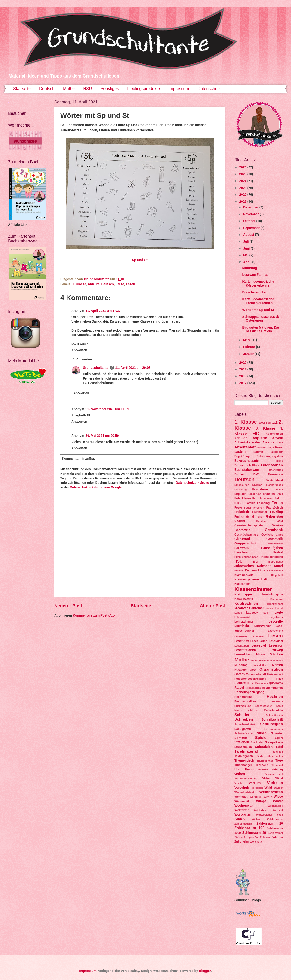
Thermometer (265, 761)
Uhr (237, 769)
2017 (243, 383)
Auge (271, 447)
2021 (243, 202)
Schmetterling (274, 715)
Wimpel (262, 801)
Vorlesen (275, 783)
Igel (256, 562)
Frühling (277, 512)
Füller (260, 517)
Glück (279, 535)
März (247, 340)
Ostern (239, 674)
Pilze (280, 679)
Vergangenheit (274, 774)
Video (266, 778)
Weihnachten (271, 792)
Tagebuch (277, 752)
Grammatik (275, 539)
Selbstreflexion (244, 733)
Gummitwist (276, 543)
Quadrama (276, 683)
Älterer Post (213, 606)
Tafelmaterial (246, 751)
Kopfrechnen (246, 603)
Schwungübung (273, 729)
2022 (243, 195)
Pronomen (262, 683)
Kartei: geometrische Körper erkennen (258, 284)
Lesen (130, 284)
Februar (250, 347)
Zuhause (265, 837)
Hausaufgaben (272, 548)
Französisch (275, 508)
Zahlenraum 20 (254, 833)
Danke (239, 474)
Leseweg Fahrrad (255, 275)
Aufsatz (262, 447)
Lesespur (276, 646)
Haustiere (241, 552)
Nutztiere (241, 670)
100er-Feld (265, 423)
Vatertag (277, 769)
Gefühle (261, 521)
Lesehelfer (241, 636)
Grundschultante (96, 368)
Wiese (278, 797)
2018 (243, 376)
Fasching (263, 503)
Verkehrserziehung (246, 778)
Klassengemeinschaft (251, 579)
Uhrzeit (249, 769)
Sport (279, 738)
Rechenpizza (253, 688)
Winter (278, 801)
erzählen (269, 494)
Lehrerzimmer (244, 622)
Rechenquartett (272, 688)
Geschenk (274, 530)
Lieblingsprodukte (144, 89)
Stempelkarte (274, 742)
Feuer (248, 508)
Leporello (276, 622)
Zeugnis (249, 837)
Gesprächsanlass (246, 535)
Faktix (279, 498)
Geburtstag (274, 516)
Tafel (279, 747)
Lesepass (242, 641)
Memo (255, 661)
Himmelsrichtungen (246, 557)
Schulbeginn (271, 724)
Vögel (279, 778)
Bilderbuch (243, 465)
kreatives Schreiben (250, 608)
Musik (279, 661)
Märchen (276, 654)
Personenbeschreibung (250, 679)
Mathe (69, 89)
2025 (243, 174)
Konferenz (277, 599)
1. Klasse (79, 284)
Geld (280, 521)
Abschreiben (274, 434)
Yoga (280, 815)
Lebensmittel (242, 617)
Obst (253, 670)
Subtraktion (264, 747)
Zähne (239, 837)
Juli (246, 242)
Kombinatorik (244, 599)
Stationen (242, 742)
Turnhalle (262, 765)
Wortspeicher (264, 815)
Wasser (278, 788)
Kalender (264, 566)
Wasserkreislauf (244, 792)
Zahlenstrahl (275, 833)
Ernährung (255, 494)
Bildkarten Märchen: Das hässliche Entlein (261, 329)
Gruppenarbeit (245, 543)
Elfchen (278, 490)
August (249, 235)
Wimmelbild (242, 801)
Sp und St (140, 260)
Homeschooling (272, 557)
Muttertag (250, 268)
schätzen (253, 710)
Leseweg (276, 650)
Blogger (205, 971)
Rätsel (239, 688)
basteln (240, 452)
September (252, 228)
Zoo (257, 837)
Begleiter (277, 452)
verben (240, 774)
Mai (246, 255)
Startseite (22, 89)
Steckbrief (257, 742)
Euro (255, 498)
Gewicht (267, 535)
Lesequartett (259, 641)
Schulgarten (243, 729)
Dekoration (275, 474)
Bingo (256, 465)
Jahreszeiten (244, 566)
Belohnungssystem (270, 456)
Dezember (251, 207)
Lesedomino (275, 631)
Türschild (277, 765)
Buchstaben (272, 465)
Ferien (277, 503)
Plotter (250, 683)
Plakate (240, 683)
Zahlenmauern (243, 824)
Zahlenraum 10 (270, 823)
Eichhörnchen (274, 485)
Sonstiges (110, 89)
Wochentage (275, 806)
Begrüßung (242, 456)
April (247, 262)
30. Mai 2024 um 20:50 (102, 436)
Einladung (241, 490)
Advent (277, 438)
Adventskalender (247, 442)
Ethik (280, 494)
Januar (249, 354)
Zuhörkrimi (242, 842)
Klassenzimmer (253, 589)
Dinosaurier (241, 485)
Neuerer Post (68, 606)
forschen (259, 508)
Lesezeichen (243, 654)
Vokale (238, 783)
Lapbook (252, 613)
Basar (279, 447)
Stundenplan (243, 747)
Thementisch (244, 761)
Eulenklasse (243, 498)
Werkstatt (241, 797)
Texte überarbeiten (270, 756)
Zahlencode (275, 819)
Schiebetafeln (274, 710)
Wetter (268, 797)
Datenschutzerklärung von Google (96, 487)
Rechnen (275, 696)
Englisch (240, 494)
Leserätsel (276, 641)
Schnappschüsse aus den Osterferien (262, 319)
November (251, 214)
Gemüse (277, 525)
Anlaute (94, 284)
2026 (243, 167)
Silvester (277, 733)
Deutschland (274, 480)
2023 (243, 188)
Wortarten (242, 810)
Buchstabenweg (247, 470)
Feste (238, 508)
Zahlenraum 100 (250, 828)
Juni (247, 249)
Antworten (79, 350)
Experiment (266, 498)
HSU (88, 89)
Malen (261, 654)
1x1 (275, 423)
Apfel (280, 443)
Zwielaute (256, 842)
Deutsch (47, 89)
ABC (256, 434)
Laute (120, 284)
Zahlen (239, 819)
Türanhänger (243, 765)
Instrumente (276, 562)
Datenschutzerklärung (192, 483)
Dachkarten (276, 470)
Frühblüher (259, 512)
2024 (243, 181)
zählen (256, 819)
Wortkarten (243, 814)
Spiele (261, 738)
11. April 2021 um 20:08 (133, 368)
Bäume (258, 452)
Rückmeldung (243, 706)
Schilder (242, 715)
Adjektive (260, 438)
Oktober (250, 221)
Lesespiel (259, 646)
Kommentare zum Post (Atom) (96, 616)
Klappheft (277, 575)
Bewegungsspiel (247, 461)
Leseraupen (242, 646)
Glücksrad (242, 539)
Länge (238, 613)
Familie (250, 503)
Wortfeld (278, 810)
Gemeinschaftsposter (249, 525)
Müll (272, 661)
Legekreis (276, 617)
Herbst (278, 552)
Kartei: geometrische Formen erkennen (258, 301)
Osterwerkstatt (256, 674)
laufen (266, 613)
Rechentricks (243, 697)
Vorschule (242, 788)
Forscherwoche (254, 292)
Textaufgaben (244, 756)
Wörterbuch (261, 810)
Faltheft (239, 503)
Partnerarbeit (275, 674)
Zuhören (277, 837)
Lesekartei (258, 636)
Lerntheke (242, 626)
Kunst (279, 608)
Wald (268, 788)
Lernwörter (263, 626)
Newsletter (260, 665)
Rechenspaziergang (249, 692)
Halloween (241, 548)
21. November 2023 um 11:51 (107, 409)
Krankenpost (275, 604)
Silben (262, 733)
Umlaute (263, 769)
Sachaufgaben (264, 706)
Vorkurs (255, 783)
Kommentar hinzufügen (80, 459)
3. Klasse (266, 428)
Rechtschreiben (245, 701)
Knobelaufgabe (273, 595)
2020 (243, 363)
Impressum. (88, 971)
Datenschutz (209, 89)
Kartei (278, 566)
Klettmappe (243, 594)
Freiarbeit (242, 512)
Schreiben (244, 719)
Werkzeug (256, 797)
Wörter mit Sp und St (258, 310)
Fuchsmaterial (244, 517)
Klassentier (242, 584)
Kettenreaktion (255, 571)
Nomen (277, 665)
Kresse (270, 608)
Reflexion (277, 701)
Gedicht (240, 521)
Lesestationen (245, 650)
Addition (241, 438)
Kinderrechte (275, 571)
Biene (279, 461)
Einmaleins (260, 489)
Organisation (271, 669)
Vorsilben (257, 788)
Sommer (241, 738)
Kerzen (239, 571)
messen (264, 661)
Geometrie (242, 530)
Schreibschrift (272, 720)
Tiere (279, 761)
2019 (243, 369)
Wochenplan (244, 806)
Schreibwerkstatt (245, 724)
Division (257, 485)
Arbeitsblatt (245, 447)
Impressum (179, 89)
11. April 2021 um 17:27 (103, 311)
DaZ (256, 474)
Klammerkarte (244, 575)
